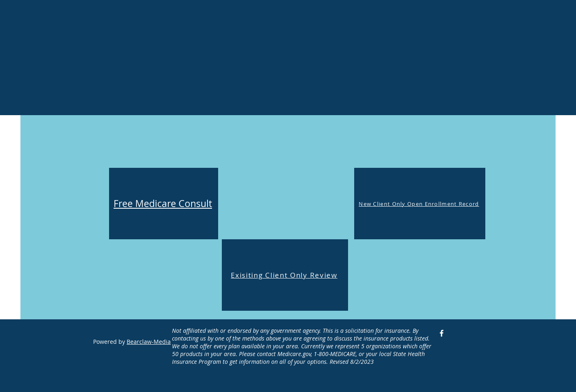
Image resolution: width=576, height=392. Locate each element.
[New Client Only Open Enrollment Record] (420, 204)
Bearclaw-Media (149, 342)
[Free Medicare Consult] (164, 204)
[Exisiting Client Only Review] (285, 275)
